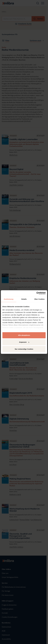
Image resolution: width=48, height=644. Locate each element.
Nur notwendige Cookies (24, 349)
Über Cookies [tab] (39, 299)
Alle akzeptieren (24, 335)
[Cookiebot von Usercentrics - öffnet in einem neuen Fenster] (36, 293)
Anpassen (24, 342)
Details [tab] (24, 299)
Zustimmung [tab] (9, 299)
